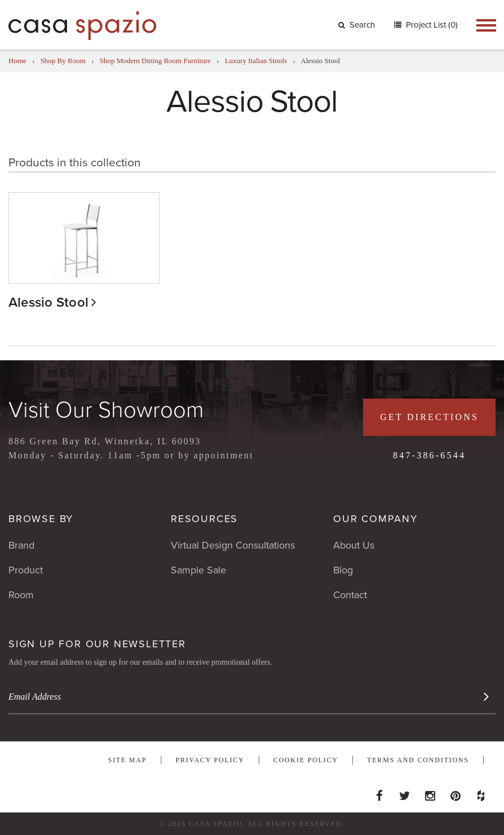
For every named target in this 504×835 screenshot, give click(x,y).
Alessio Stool (48, 302)
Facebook (379, 793)
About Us (354, 545)
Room (21, 595)
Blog (343, 570)
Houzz (481, 793)
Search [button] (357, 25)
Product (26, 570)
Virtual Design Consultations (233, 545)
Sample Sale (198, 570)
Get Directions (429, 417)
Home (17, 61)
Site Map (127, 760)
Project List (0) (431, 25)
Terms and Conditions (418, 760)
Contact (350, 595)
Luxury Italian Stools (256, 61)
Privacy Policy (210, 760)
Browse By (41, 519)
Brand (21, 545)
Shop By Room (63, 61)
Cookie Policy (306, 760)
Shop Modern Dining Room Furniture (155, 61)
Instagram (430, 793)
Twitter (405, 793)
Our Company (375, 519)
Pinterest (456, 793)
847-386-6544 (429, 455)
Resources (204, 519)
